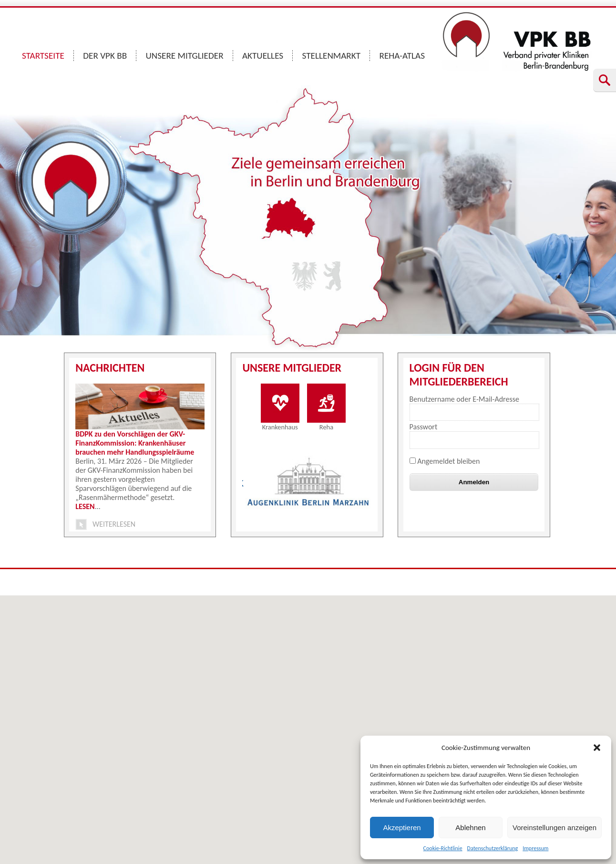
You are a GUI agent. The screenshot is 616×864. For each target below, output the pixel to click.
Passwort (424, 427)
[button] (597, 748)
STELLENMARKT (332, 56)
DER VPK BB (105, 56)
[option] (308, 482)
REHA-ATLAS (402, 56)
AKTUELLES (263, 56)
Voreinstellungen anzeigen (554, 828)
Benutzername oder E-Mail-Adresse (464, 399)
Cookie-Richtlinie (443, 848)
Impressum (535, 848)
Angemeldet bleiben (445, 461)
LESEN (85, 506)
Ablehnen (470, 828)
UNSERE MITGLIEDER (185, 56)
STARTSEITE (43, 56)
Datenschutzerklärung (493, 848)
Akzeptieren (402, 828)
